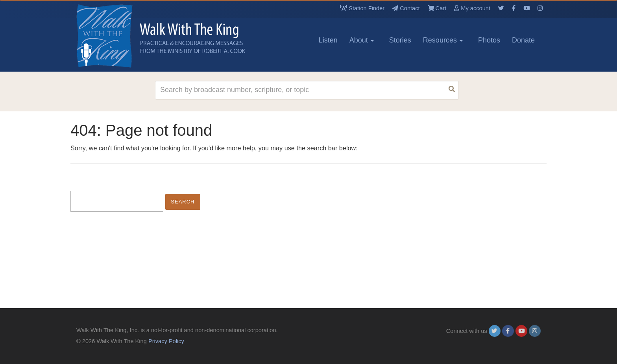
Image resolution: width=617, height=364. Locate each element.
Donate (523, 40)
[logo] (112, 36)
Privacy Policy (166, 341)
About (362, 40)
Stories (400, 40)
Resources (443, 40)
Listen (328, 40)
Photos (489, 40)
